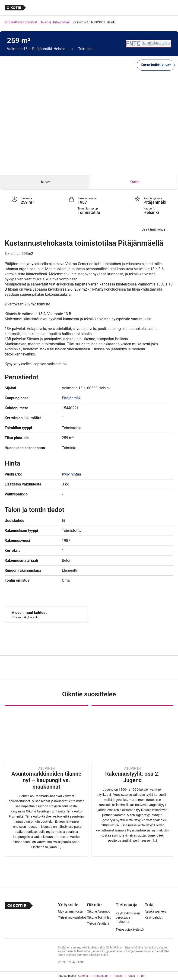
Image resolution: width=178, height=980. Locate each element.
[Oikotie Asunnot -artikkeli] (46, 781)
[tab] (45, 182)
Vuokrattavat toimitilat (21, 22)
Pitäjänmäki (62, 22)
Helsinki (45, 22)
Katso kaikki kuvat (156, 65)
